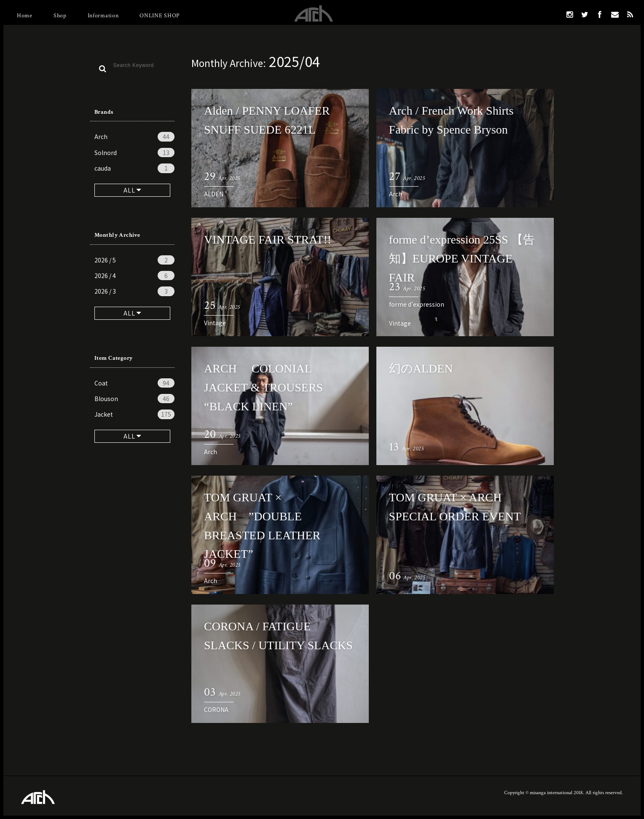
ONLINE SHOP (160, 16)
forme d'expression (417, 304)
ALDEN (214, 194)
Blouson (134, 399)
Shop (60, 16)
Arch (134, 136)
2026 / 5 (134, 260)
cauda (134, 168)
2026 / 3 (134, 291)
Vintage (215, 323)
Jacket (134, 414)
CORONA (216, 709)
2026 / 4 (134, 276)
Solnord (134, 153)
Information (103, 16)
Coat (134, 383)
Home (25, 16)
